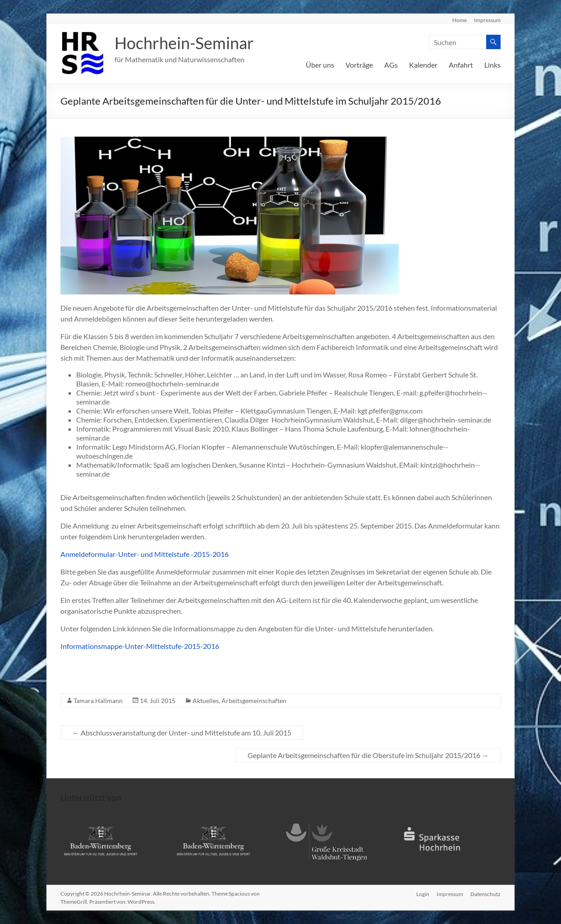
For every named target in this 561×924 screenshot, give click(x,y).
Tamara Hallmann (98, 701)
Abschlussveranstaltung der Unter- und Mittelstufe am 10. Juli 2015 (182, 733)
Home (460, 20)
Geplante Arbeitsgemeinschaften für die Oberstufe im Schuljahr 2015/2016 (368, 755)
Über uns (320, 65)
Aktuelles (206, 701)
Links (492, 65)
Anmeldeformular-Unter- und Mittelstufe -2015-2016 (145, 554)
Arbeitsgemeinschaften (254, 701)
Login (423, 894)
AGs (391, 65)
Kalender (423, 65)
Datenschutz (485, 894)
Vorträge (359, 65)
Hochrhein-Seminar (184, 43)
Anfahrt (461, 65)
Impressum (487, 20)
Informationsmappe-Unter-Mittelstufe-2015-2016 (140, 646)
